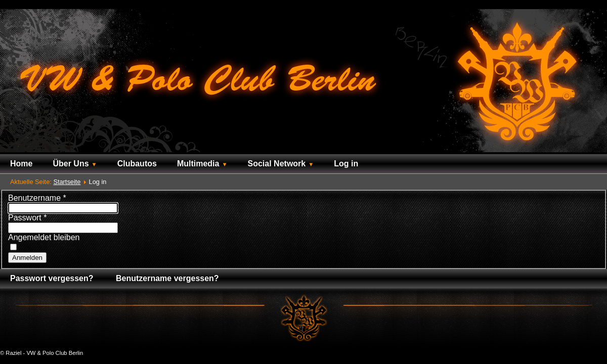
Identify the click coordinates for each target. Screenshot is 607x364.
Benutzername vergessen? (167, 278)
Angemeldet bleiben (44, 237)
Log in (346, 164)
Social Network (277, 164)
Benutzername (37, 198)
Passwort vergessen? (52, 278)
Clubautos (137, 164)
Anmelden (27, 258)
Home (21, 164)
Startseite (67, 182)
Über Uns (71, 164)
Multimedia (198, 164)
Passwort (27, 218)
